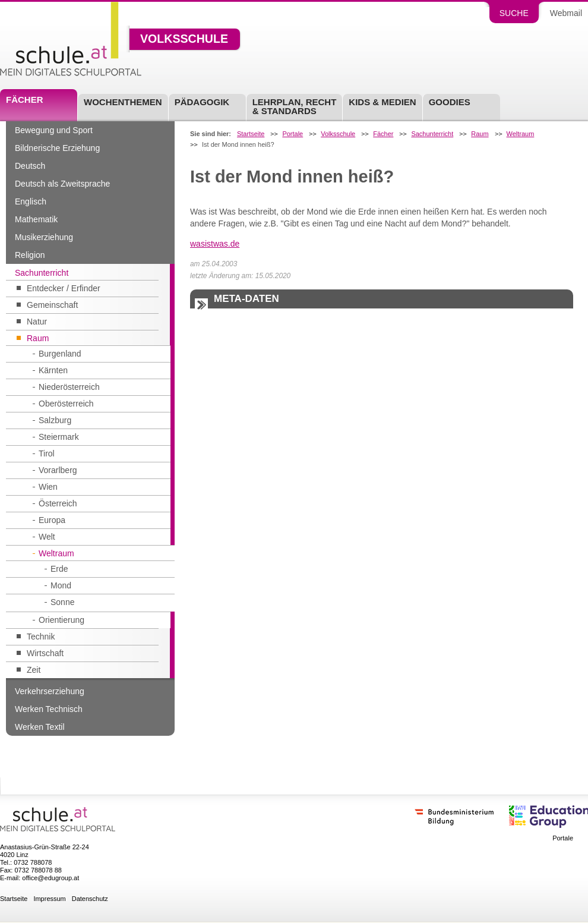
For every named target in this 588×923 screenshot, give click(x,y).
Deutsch (30, 166)
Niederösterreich (69, 387)
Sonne (62, 602)
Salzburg (55, 420)
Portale (293, 134)
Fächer (25, 100)
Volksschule (184, 39)
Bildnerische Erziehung (57, 148)
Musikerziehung (44, 237)
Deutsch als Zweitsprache (62, 184)
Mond (61, 585)
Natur (37, 322)
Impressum (49, 899)
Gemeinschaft (52, 305)
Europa (52, 520)
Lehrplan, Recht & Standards (295, 106)
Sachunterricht (42, 273)
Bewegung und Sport (54, 130)
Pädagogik (202, 102)
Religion (30, 255)
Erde (59, 569)
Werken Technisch (49, 709)
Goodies (450, 102)
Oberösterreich (66, 404)
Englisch (31, 201)
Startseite (251, 134)
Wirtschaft (45, 653)
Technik (41, 637)
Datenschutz (90, 899)
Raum (38, 338)
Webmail (566, 13)
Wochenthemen (123, 102)
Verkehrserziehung (50, 691)
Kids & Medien (382, 102)
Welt (47, 537)
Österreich (58, 503)
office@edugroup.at (50, 878)
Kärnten (53, 370)
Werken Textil (40, 727)
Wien (48, 487)
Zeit (34, 670)
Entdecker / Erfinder (64, 288)
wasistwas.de (215, 244)
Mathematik (36, 219)
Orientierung (61, 620)
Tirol (47, 453)
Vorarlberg (58, 470)
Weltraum (56, 553)
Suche (514, 13)
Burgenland (60, 354)
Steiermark (59, 437)
